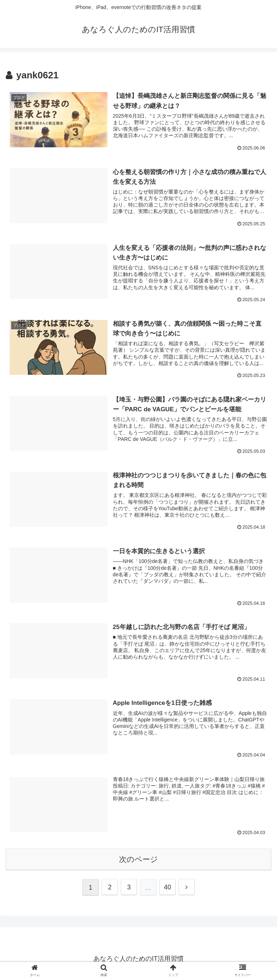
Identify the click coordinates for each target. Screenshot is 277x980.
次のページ (139, 859)
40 (168, 888)
